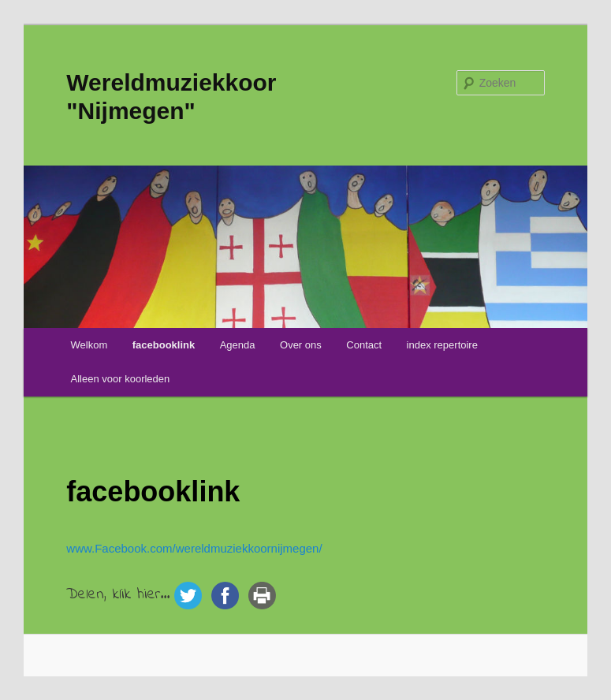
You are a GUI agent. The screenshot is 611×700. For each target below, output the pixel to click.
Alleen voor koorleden (121, 379)
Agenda (238, 345)
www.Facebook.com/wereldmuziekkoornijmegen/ (194, 548)
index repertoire (442, 345)
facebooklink (164, 345)
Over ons (301, 345)
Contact (364, 345)
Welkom (89, 345)
